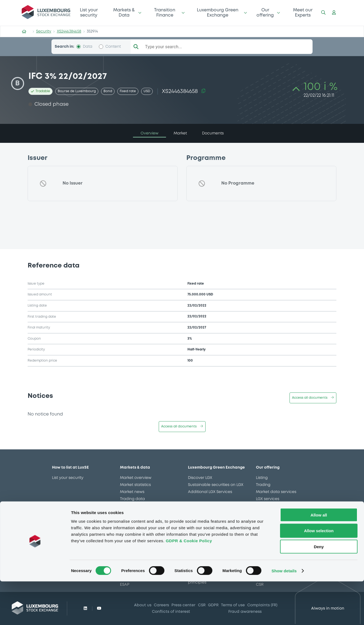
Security (44, 31)
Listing (262, 478)
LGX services (268, 499)
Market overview (136, 478)
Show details (284, 614)
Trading (263, 485)
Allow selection (319, 574)
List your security (89, 13)
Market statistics (135, 485)
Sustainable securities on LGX (216, 485)
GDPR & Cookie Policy (189, 584)
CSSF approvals (135, 506)
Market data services (276, 492)
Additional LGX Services (210, 492)
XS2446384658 (69, 31)
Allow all (319, 558)
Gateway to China (273, 513)
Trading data (132, 499)
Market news (132, 492)
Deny (319, 590)
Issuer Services (270, 506)
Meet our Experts (303, 13)
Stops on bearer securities (281, 520)
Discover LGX (200, 478)
